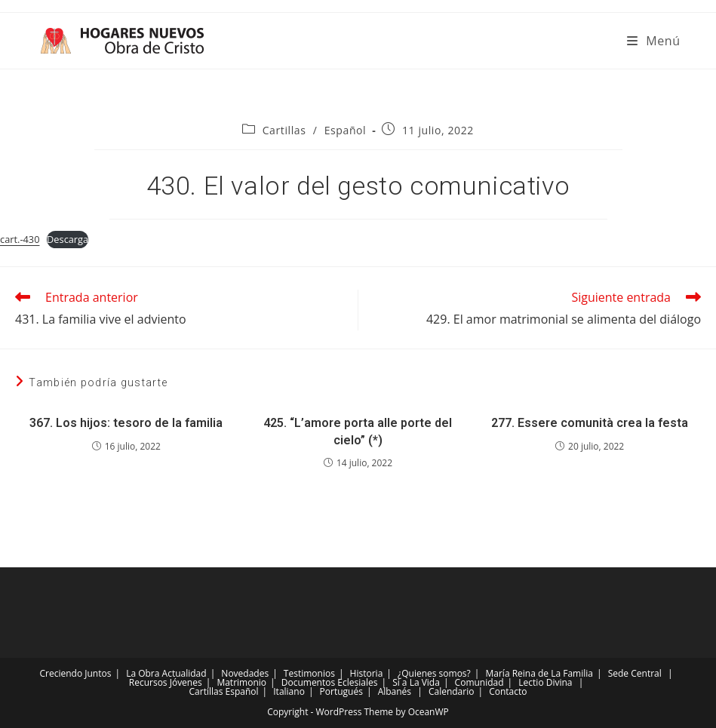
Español (346, 130)
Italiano (289, 691)
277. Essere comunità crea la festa (590, 423)
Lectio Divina (545, 682)
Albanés (395, 691)
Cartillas (284, 130)
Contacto (508, 691)
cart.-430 (20, 239)
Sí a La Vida (416, 682)
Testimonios (309, 673)
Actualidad (184, 673)
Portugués (341, 691)
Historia (367, 673)
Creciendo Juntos (76, 673)
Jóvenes (186, 682)
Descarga (68, 239)
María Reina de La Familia (539, 673)
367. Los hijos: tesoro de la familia (126, 423)
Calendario (452, 691)
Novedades (245, 673)
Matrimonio (241, 682)
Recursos (148, 682)
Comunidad (479, 682)
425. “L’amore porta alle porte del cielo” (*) (358, 431)
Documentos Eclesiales (330, 682)
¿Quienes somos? (434, 673)
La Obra (143, 673)
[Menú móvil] (654, 41)
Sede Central (635, 673)
